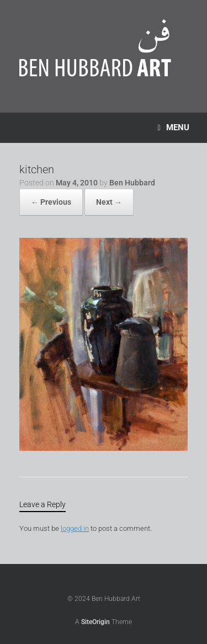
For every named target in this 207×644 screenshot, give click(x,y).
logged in (75, 528)
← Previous (51, 202)
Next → (109, 202)
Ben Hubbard (132, 183)
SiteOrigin (95, 622)
